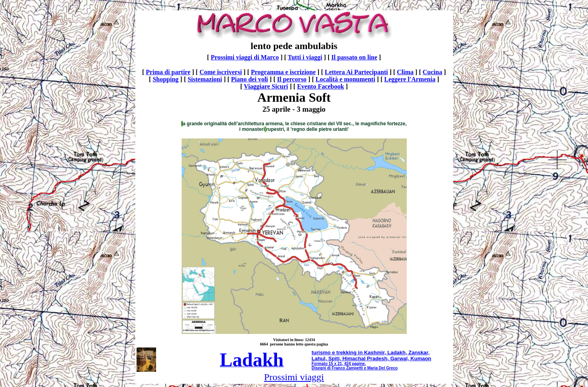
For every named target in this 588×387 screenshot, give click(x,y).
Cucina (433, 72)
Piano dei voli (249, 79)
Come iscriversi (221, 72)
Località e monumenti (345, 79)
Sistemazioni (205, 79)
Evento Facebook (321, 86)
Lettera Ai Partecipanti (356, 72)
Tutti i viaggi (305, 57)
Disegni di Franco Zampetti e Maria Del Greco (355, 368)
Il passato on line (354, 57)
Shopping (165, 79)
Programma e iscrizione (283, 72)
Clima (405, 72)
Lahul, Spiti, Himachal (339, 358)
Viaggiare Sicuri (266, 86)
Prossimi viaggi (294, 377)
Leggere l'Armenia (410, 79)
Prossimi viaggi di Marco (245, 57)
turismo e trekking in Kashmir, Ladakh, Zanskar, (371, 352)
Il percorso (292, 79)
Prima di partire (168, 72)
